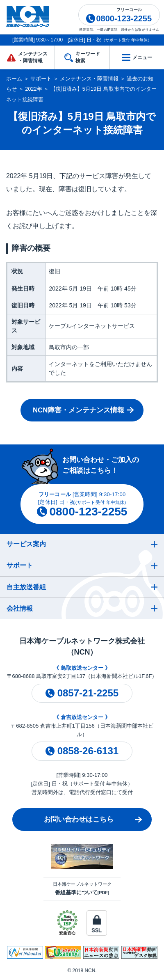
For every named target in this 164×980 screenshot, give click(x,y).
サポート (41, 79)
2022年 (33, 89)
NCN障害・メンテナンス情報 (79, 410)
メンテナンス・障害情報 (89, 79)
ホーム (14, 79)
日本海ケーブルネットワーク (82, 888)
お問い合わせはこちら (79, 819)
